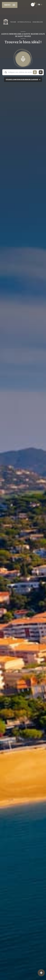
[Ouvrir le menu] (10, 5)
